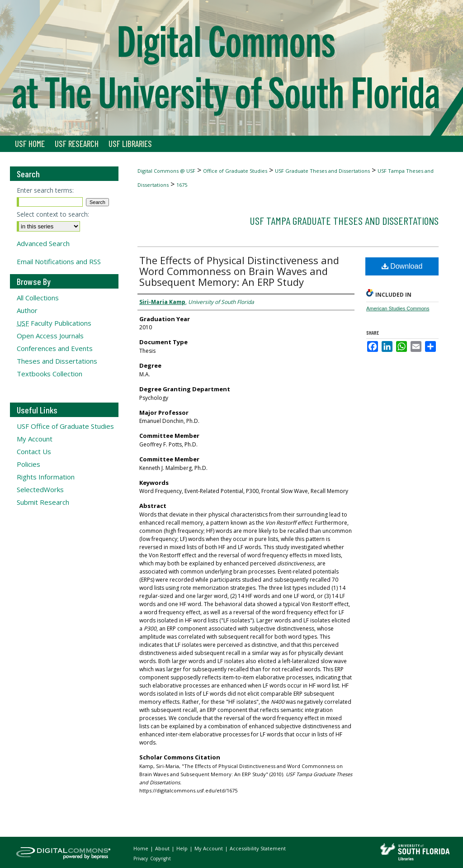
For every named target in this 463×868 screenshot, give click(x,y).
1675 (182, 185)
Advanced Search (43, 243)
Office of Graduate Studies (235, 171)
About (163, 848)
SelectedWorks (40, 489)
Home (142, 848)
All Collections (38, 298)
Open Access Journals (50, 336)
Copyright (161, 859)
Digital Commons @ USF (166, 171)
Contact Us (34, 451)
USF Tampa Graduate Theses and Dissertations (344, 221)
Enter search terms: (45, 190)
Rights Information (46, 477)
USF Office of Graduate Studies (65, 426)
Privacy (141, 859)
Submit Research (43, 502)
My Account (35, 439)
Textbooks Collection (50, 374)
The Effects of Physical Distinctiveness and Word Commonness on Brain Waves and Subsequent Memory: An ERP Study (239, 271)
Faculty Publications (54, 323)
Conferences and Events (55, 348)
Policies (28, 464)
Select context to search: (53, 214)
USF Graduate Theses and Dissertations (322, 171)
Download (402, 266)
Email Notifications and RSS (59, 261)
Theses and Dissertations (57, 361)
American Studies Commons (398, 308)
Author (27, 310)
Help (183, 848)
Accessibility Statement (258, 848)
